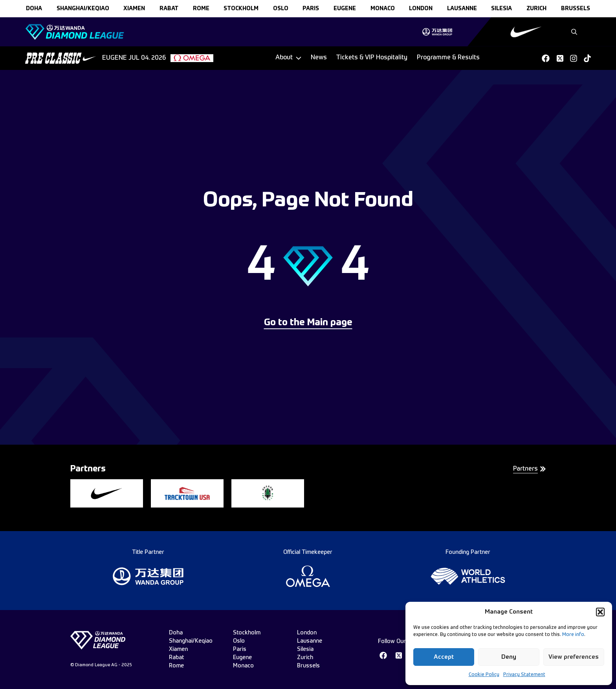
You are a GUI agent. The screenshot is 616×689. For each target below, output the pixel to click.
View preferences (574, 657)
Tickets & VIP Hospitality (372, 58)
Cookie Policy (484, 675)
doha (34, 9)
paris (311, 9)
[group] (437, 32)
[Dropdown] (288, 58)
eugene (345, 9)
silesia (501, 9)
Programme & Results (448, 58)
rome (201, 9)
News (319, 58)
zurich (536, 9)
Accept (444, 657)
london (421, 9)
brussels (576, 9)
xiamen (134, 9)
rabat (169, 9)
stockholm (241, 9)
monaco (383, 9)
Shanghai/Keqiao (83, 9)
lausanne (462, 9)
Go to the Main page (308, 323)
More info (573, 635)
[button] (600, 612)
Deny (509, 657)
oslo (281, 9)
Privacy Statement (524, 675)
